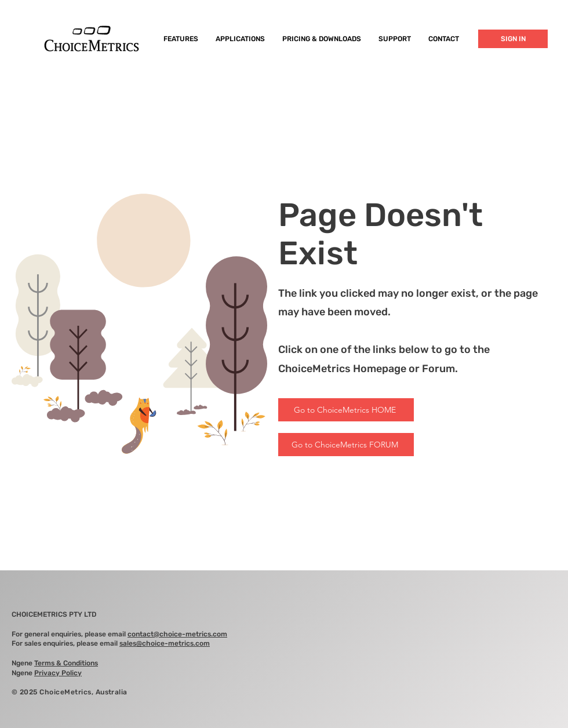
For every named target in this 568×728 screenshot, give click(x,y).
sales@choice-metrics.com (165, 643)
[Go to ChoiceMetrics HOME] (346, 410)
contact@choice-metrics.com (177, 634)
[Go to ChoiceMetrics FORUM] (346, 445)
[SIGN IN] (513, 39)
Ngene (55, 663)
